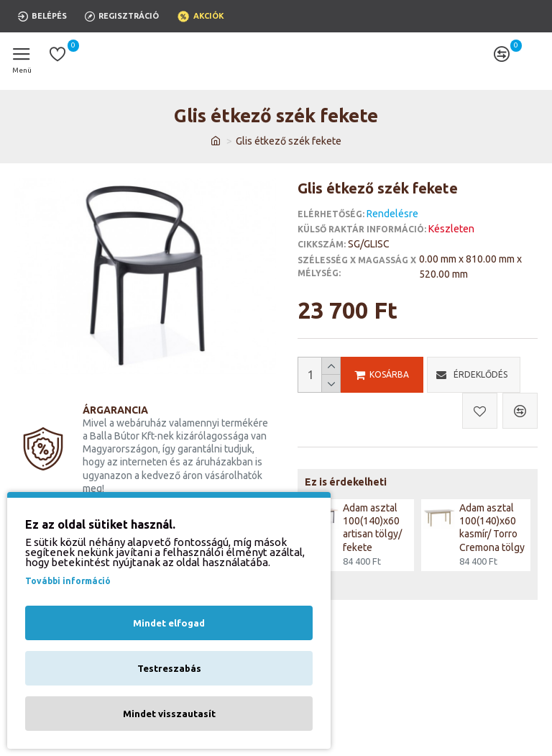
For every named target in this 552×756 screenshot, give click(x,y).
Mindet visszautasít (169, 714)
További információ (68, 581)
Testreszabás (169, 668)
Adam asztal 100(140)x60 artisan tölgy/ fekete (372, 528)
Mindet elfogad (169, 623)
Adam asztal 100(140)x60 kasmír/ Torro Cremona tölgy (492, 528)
